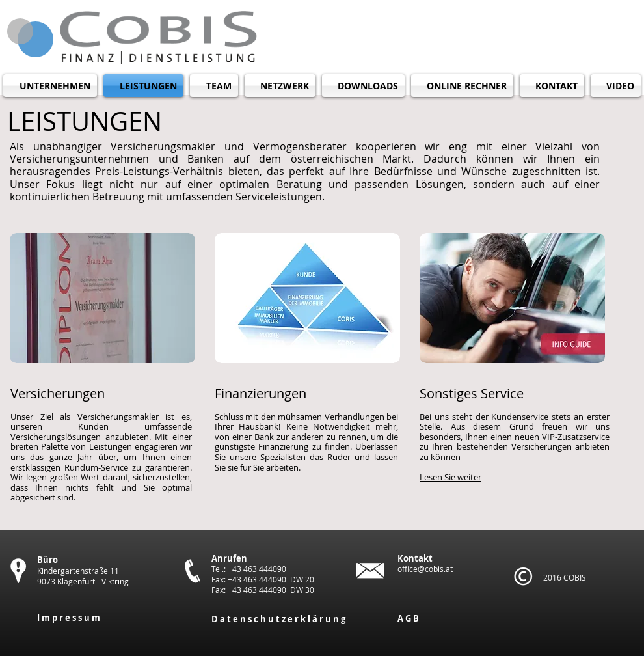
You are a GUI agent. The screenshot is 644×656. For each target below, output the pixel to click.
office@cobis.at (425, 569)
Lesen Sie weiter (450, 477)
